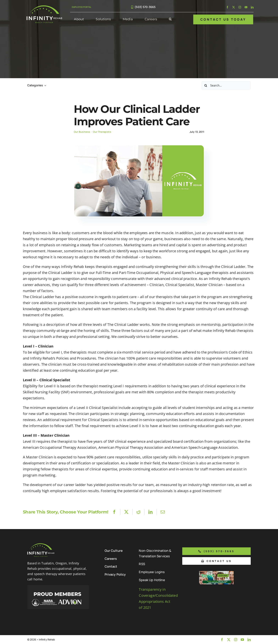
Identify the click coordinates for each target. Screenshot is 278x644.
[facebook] (227, 7)
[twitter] (234, 7)
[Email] (163, 512)
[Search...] (226, 85)
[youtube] (246, 7)
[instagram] (240, 7)
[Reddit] (138, 512)
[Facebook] (114, 512)
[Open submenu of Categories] (45, 85)
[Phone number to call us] (216, 551)
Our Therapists (102, 132)
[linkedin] (252, 7)
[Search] (206, 85)
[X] (126, 512)
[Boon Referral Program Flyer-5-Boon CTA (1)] (216, 573)
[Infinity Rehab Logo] (44, 7)
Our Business (82, 132)
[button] (170, 19)
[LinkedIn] (150, 512)
